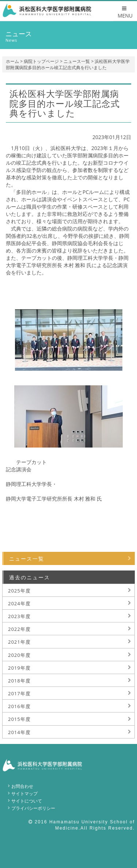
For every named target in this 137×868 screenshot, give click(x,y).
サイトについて (27, 801)
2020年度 (19, 655)
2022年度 (19, 629)
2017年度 (19, 693)
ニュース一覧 (77, 61)
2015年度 (19, 719)
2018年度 (19, 681)
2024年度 (19, 603)
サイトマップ (24, 794)
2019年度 (19, 668)
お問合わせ (22, 786)
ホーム (12, 61)
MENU (125, 12)
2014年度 (19, 732)
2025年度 (19, 591)
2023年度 (19, 616)
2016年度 (19, 706)
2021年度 (19, 642)
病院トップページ (41, 61)
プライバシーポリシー (33, 808)
